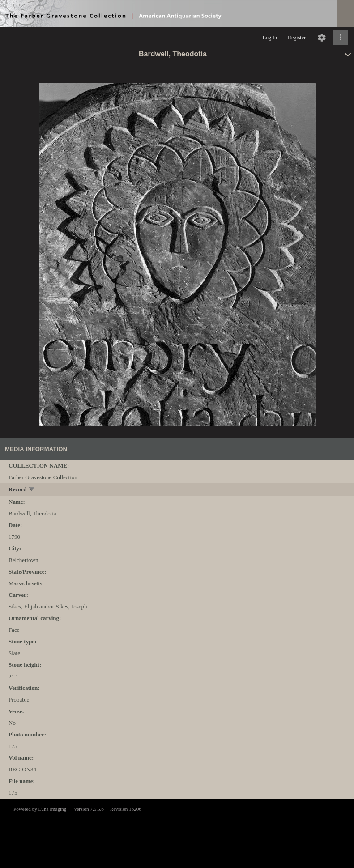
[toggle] (32, 490)
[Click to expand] (341, 38)
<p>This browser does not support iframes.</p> (177, 833)
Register (297, 38)
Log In (270, 38)
